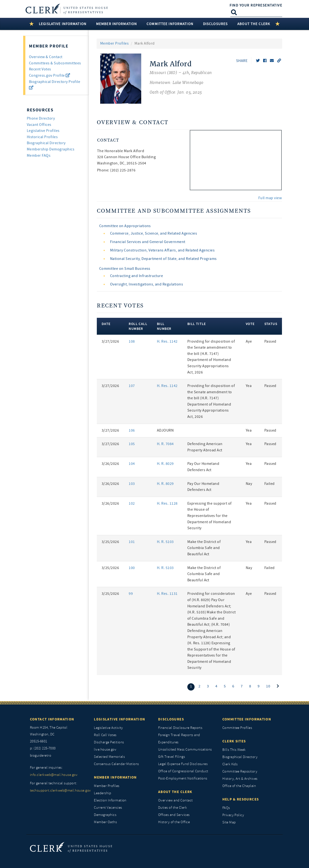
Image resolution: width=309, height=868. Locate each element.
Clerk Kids (230, 764)
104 (132, 464)
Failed (270, 484)
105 (132, 444)
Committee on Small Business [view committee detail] (125, 269)
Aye (249, 341)
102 (132, 503)
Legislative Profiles (43, 131)
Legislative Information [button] (63, 24)
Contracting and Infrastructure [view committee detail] (137, 276)
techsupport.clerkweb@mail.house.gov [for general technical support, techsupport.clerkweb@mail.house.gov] (58, 790)
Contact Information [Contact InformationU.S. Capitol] (52, 719)
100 (132, 568)
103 (132, 484)
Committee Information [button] (170, 24)
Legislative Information (119, 719)
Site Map (229, 822)
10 (268, 686)
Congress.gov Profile (50, 75)
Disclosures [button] (215, 24)
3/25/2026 (110, 542)
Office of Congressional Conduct (183, 771)
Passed (270, 341)
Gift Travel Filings (172, 757)
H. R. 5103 (165, 542)
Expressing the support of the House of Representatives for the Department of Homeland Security (210, 516)
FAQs (226, 808)
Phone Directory (41, 118)
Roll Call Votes (105, 735)
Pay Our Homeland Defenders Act (203, 467)
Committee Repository (240, 771)
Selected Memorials (109, 757)
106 (132, 430)
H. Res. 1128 (167, 503)
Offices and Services (174, 815)
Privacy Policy (233, 815)
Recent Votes (40, 69)
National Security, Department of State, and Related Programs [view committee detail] (163, 259)
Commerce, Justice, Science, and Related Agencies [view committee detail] (154, 233)
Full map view (270, 198)
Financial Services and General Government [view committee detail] (148, 242)
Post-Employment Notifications (183, 778)
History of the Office (174, 822)
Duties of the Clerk (172, 808)
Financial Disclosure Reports (180, 728)
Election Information (110, 800)
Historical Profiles (42, 137)
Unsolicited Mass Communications (185, 749)
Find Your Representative (256, 5)
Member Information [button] (116, 24)
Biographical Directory (46, 143)
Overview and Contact (176, 800)
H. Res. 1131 (167, 594)
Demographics (105, 815)
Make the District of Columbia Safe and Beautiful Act (204, 548)
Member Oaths (105, 822)
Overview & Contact (46, 57)
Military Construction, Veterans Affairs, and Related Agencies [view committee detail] (162, 250)
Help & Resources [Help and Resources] (241, 799)
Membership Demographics (51, 149)
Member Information (115, 777)
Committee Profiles (237, 728)
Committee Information (247, 719)
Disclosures (171, 719)
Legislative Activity (109, 728)
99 (131, 594)
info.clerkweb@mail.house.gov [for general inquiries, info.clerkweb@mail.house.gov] (54, 775)
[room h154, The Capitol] (58, 735)
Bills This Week (234, 750)
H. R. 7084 (165, 444)
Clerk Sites (234, 741)
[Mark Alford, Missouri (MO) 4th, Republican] (181, 79)
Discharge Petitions (109, 742)
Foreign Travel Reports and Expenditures (179, 739)
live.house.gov (105, 749)
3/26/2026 (110, 464)
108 (132, 341)
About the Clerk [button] (254, 24)
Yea (249, 386)
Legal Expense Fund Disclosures (183, 764)
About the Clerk (175, 792)
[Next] (278, 686)
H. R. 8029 (165, 464)
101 (132, 542)
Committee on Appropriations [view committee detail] (125, 226)
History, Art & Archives (240, 779)
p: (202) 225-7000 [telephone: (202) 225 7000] (43, 748)
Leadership (102, 793)
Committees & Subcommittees (55, 63)
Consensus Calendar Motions (116, 764)
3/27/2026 (110, 341)
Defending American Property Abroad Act (205, 447)
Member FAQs (39, 156)
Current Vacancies (108, 808)
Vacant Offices (39, 125)
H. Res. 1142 (167, 341)
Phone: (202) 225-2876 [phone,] (116, 170)
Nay (249, 484)
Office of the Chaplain (239, 786)
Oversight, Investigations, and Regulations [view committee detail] (147, 284)
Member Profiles (114, 43)
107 (132, 386)
